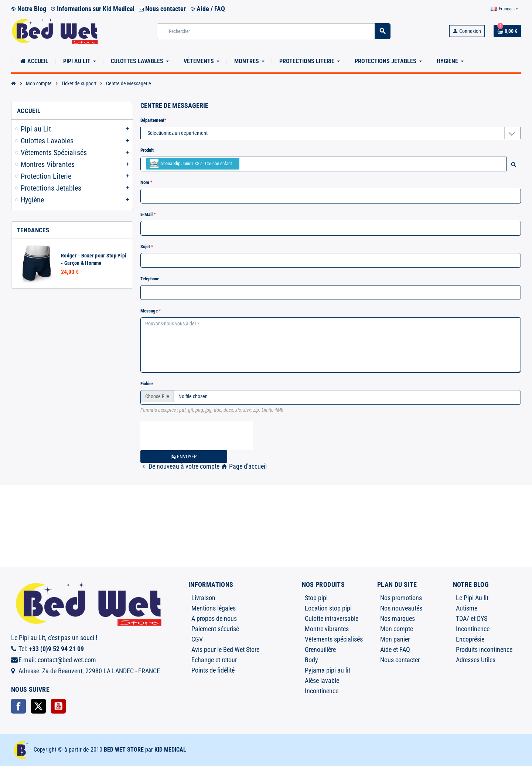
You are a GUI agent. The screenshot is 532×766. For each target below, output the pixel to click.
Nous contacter (162, 9)
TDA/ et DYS (472, 618)
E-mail (147, 214)
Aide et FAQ (395, 649)
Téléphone (150, 279)
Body (311, 660)
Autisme (467, 608)
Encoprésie (470, 639)
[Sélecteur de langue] (504, 9)
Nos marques (398, 618)
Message (150, 311)
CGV (197, 639)
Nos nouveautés (401, 608)
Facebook (18, 706)
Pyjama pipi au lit (328, 670)
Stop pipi (316, 598)
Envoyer (184, 456)
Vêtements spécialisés (334, 639)
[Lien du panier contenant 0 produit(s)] (507, 31)
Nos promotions (401, 598)
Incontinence (322, 691)
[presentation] (197, 436)
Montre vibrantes (327, 629)
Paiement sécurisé (215, 629)
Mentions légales (214, 608)
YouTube (58, 706)
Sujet (146, 247)
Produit (147, 150)
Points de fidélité (213, 670)
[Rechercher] (273, 31)
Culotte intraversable (332, 618)
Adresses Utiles (476, 660)
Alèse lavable (322, 680)
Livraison (203, 598)
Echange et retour (214, 660)
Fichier (147, 384)
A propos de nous (214, 618)
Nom (145, 182)
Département (152, 120)
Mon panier (395, 639)
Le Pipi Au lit (472, 598)
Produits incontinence (484, 649)
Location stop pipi (328, 608)
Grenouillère (320, 649)
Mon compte (397, 629)
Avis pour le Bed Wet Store (225, 649)
